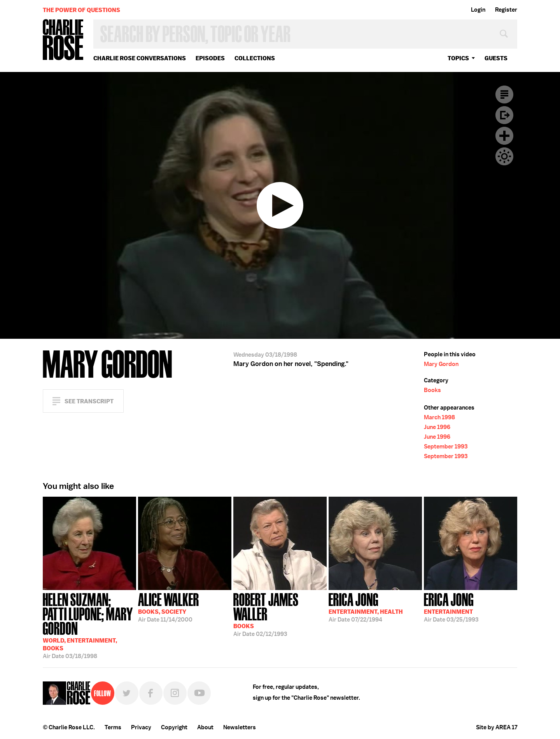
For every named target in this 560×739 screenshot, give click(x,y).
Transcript (504, 95)
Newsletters (240, 727)
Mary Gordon (441, 364)
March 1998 (439, 417)
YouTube (199, 693)
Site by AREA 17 (497, 727)
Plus (504, 136)
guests (496, 58)
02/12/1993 (280, 614)
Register (506, 10)
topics (458, 58)
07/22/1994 (366, 607)
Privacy (141, 727)
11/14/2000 (169, 607)
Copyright (174, 727)
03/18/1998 (89, 625)
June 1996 (437, 427)
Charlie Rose (63, 40)
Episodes (210, 58)
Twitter (127, 693)
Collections (255, 58)
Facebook (151, 693)
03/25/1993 (451, 607)
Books (432, 390)
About (205, 727)
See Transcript (89, 401)
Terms (113, 727)
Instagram (175, 693)
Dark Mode (504, 156)
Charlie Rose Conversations (140, 58)
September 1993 (446, 447)
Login (478, 10)
